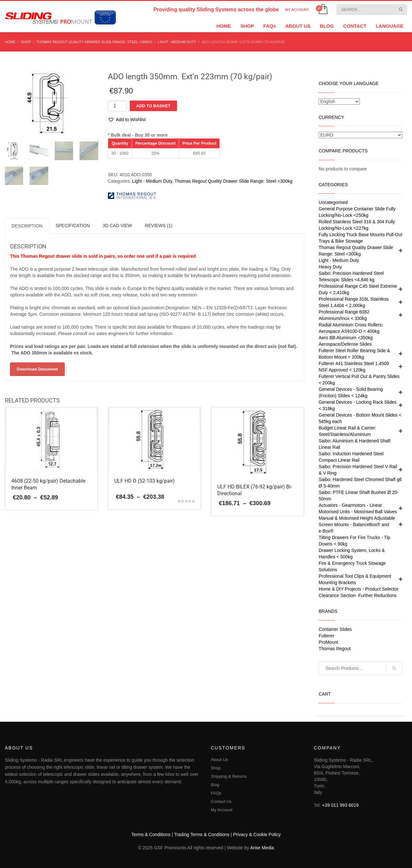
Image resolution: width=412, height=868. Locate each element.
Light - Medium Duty (152, 181)
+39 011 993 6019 (340, 805)
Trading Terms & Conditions (202, 834)
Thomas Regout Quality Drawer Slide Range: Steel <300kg (233, 181)
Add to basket (153, 106)
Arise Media (262, 848)
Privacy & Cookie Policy (257, 834)
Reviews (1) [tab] (159, 226)
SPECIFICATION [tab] (73, 226)
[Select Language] (339, 101)
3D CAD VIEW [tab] (117, 226)
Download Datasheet (37, 369)
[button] (127, 120)
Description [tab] (27, 226)
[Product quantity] (117, 106)
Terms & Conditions (151, 834)
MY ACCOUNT (297, 10)
